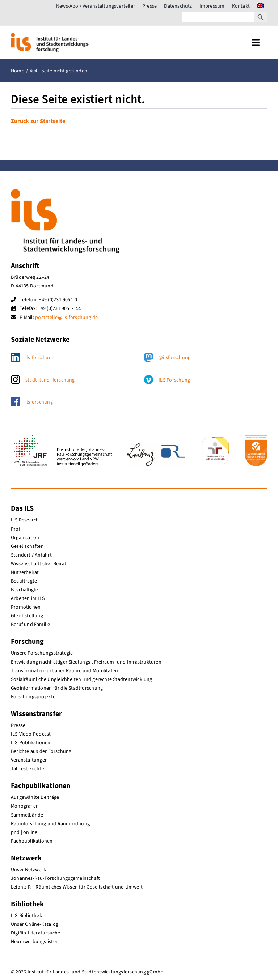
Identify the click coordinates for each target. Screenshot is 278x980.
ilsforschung (39, 402)
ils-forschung (40, 358)
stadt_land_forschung (50, 380)
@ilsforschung (174, 358)
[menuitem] (260, 6)
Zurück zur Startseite (38, 121)
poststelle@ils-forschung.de (66, 318)
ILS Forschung (174, 380)
